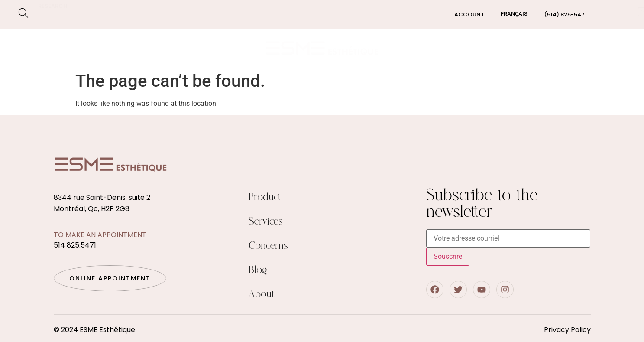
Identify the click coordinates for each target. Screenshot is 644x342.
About (262, 295)
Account (469, 15)
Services (44, 48)
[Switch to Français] (514, 14)
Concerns (102, 48)
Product (265, 197)
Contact (603, 48)
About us (524, 48)
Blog (563, 48)
